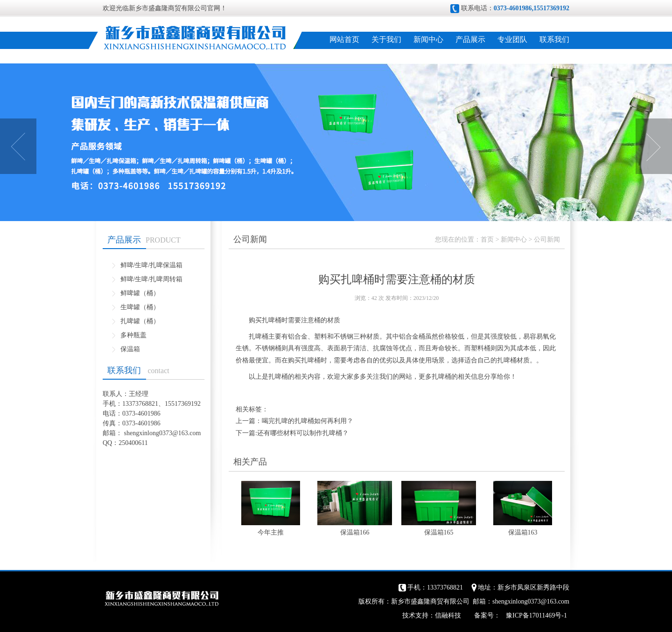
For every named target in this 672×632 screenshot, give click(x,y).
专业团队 (512, 39)
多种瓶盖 (133, 335)
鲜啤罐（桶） (140, 293)
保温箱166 (355, 532)
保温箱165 (439, 532)
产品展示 (470, 39)
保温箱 (130, 349)
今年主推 (271, 532)
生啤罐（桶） (140, 307)
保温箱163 (523, 532)
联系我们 (554, 39)
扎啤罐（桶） (140, 321)
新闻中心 (428, 39)
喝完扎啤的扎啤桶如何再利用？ (308, 421)
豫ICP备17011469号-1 (536, 615)
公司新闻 (547, 240)
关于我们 (386, 39)
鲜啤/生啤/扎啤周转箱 (152, 279)
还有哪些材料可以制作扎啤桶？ (303, 433)
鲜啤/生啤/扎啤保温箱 (152, 265)
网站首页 (344, 39)
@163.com (187, 433)
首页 (487, 240)
